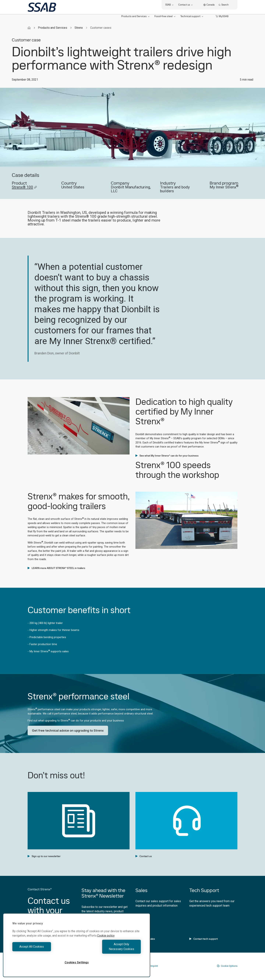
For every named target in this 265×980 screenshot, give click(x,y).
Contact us (144, 856)
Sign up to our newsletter (44, 856)
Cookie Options (227, 966)
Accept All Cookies (44, 949)
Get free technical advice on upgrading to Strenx (68, 730)
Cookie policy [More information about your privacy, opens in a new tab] (106, 940)
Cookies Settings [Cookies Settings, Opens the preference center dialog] (77, 962)
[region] (77, 948)
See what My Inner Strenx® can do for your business (167, 456)
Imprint (154, 966)
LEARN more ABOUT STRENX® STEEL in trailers (56, 568)
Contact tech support (204, 939)
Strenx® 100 (24, 187)
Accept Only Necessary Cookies (110, 949)
